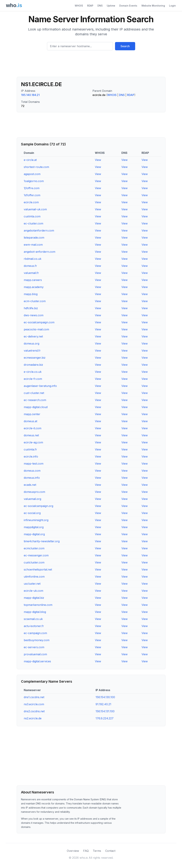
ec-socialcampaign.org (38, 506)
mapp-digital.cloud (36, 407)
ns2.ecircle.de (33, 718)
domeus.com (32, 471)
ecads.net (30, 485)
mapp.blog (31, 294)
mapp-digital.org (34, 534)
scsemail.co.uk (33, 619)
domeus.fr (30, 266)
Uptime (111, 6)
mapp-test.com (34, 464)
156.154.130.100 (105, 697)
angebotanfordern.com (39, 230)
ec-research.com (35, 400)
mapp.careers (33, 280)
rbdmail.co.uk (33, 259)
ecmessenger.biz (35, 358)
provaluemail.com (35, 654)
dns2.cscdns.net (34, 711)
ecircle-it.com (33, 428)
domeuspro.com (34, 492)
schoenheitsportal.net (38, 569)
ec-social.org (32, 513)
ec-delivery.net (33, 336)
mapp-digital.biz (34, 598)
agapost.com (32, 174)
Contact (110, 851)
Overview (73, 851)
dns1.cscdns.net (34, 697)
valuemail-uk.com (35, 209)
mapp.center (32, 414)
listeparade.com (34, 238)
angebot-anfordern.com (40, 252)
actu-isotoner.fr (34, 626)
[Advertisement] (91, 65)
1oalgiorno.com (34, 181)
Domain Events (128, 6)
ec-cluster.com (33, 223)
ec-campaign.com (35, 633)
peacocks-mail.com (36, 329)
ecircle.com (31, 202)
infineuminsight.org (36, 520)
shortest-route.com (36, 167)
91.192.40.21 (103, 704)
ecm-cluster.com (35, 301)
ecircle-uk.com (33, 591)
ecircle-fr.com (33, 379)
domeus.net (31, 435)
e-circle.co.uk (33, 372)
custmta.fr (30, 449)
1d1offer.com (32, 195)
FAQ (86, 851)
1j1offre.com (32, 188)
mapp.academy (34, 287)
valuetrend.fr (32, 351)
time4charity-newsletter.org (42, 541)
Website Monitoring (153, 6)
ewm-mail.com (33, 245)
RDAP (90, 6)
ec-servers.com (34, 647)
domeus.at (30, 421)
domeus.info (32, 478)
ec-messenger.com (36, 555)
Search (125, 46)
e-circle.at (30, 160)
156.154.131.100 (105, 711)
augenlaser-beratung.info (40, 386)
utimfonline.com (34, 577)
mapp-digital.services (37, 661)
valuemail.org (32, 499)
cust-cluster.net (34, 393)
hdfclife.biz (31, 308)
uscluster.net (32, 584)
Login (172, 6)
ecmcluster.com (34, 548)
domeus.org (32, 343)
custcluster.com (34, 562)
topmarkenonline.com (38, 605)
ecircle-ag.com (33, 442)
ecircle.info (31, 456)
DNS (100, 6)
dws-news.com (34, 315)
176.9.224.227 (105, 718)
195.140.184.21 (30, 95)
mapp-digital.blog (35, 612)
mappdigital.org (34, 527)
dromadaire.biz (33, 365)
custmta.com (32, 216)
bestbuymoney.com (37, 640)
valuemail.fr (31, 273)
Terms (97, 851)
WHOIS (79, 6)
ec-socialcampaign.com (39, 322)
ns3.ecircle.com (34, 704)
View (98, 160)
